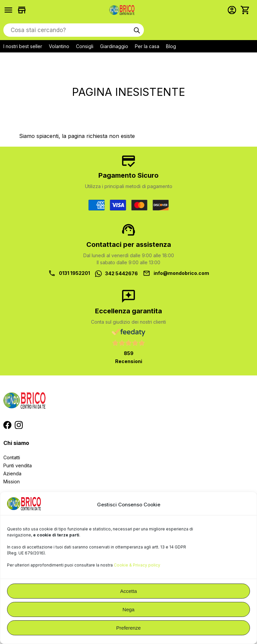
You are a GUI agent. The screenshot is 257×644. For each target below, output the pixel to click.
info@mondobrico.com (181, 273)
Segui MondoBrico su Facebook (7, 425)
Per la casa (147, 46)
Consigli (85, 46)
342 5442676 (121, 273)
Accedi (234, 10)
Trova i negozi (23, 10)
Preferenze (128, 628)
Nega (128, 609)
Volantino (59, 46)
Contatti (12, 457)
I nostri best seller (23, 46)
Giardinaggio (114, 46)
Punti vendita (18, 465)
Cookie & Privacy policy (137, 565)
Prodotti (10, 10)
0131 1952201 (74, 273)
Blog (171, 46)
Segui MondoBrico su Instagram (19, 425)
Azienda (12, 473)
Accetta (128, 591)
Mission (12, 481)
